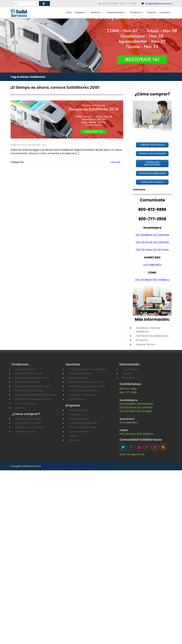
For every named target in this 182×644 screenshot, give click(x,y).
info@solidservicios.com (157, 3)
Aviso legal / (92, 466)
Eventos (152, 12)
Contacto (165, 12)
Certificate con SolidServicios (86, 382)
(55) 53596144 (161, 280)
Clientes (73, 436)
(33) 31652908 (161, 235)
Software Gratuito (25, 403)
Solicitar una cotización (28, 419)
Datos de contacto (26, 432)
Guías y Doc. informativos (83, 391)
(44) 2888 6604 (152, 265)
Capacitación (130, 369)
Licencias (20, 408)
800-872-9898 (128, 389)
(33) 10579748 (144, 242)
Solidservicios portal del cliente (87, 386)
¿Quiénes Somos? (79, 410)
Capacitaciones (117, 12)
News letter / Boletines (82, 395)
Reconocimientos (79, 419)
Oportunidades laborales (83, 423)
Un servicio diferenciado (83, 427)
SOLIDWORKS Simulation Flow (32, 378)
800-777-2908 (128, 393)
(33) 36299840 (144, 235)
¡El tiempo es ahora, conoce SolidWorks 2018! (55, 87)
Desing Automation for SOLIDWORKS (36, 395)
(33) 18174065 (144, 250)
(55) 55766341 (144, 280)
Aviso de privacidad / (76, 466)
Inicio (69, 12)
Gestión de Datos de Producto (32, 386)
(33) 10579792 (161, 242)
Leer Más (115, 162)
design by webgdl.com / (53, 466)
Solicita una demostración (30, 427)
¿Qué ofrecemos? (79, 432)
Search (15, 4)
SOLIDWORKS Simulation (29, 373)
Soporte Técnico (146, 344)
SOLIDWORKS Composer (29, 391)
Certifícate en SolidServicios (152, 336)
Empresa (81, 12)
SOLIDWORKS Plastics (27, 382)
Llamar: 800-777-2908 (28, 423)
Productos (137, 12)
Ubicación (74, 440)
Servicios (97, 12)
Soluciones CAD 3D (26, 369)
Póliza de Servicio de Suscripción (87, 369)
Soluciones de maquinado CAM (33, 399)
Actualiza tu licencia (80, 373)
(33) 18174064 (161, 250)
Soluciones (75, 415)
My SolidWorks (77, 399)
